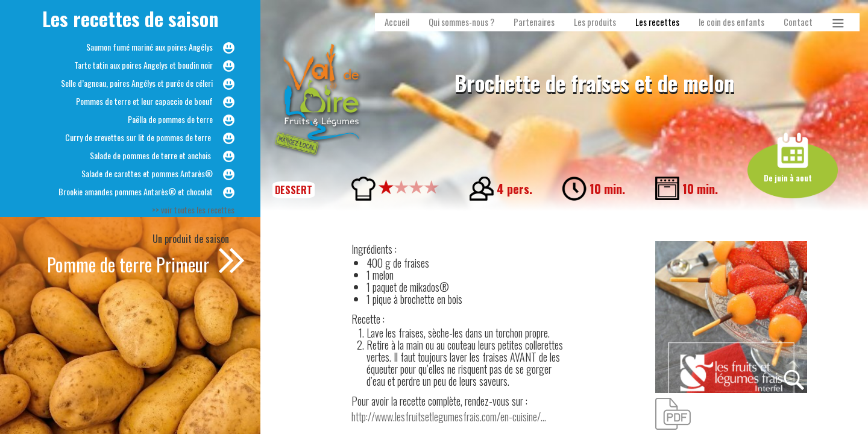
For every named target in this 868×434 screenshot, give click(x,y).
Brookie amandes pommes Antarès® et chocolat (136, 191)
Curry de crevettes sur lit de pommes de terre (139, 137)
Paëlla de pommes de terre (170, 119)
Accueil (397, 22)
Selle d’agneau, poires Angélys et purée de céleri (137, 83)
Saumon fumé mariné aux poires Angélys (149, 47)
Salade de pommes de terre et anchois (151, 155)
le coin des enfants (731, 22)
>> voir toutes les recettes (193, 209)
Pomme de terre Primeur (130, 264)
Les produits (595, 22)
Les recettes (657, 22)
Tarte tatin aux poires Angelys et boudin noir (143, 65)
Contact (798, 22)
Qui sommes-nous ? (461, 22)
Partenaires (534, 22)
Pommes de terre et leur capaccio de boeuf (144, 101)
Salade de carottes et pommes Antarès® (147, 173)
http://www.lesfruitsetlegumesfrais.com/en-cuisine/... (449, 417)
